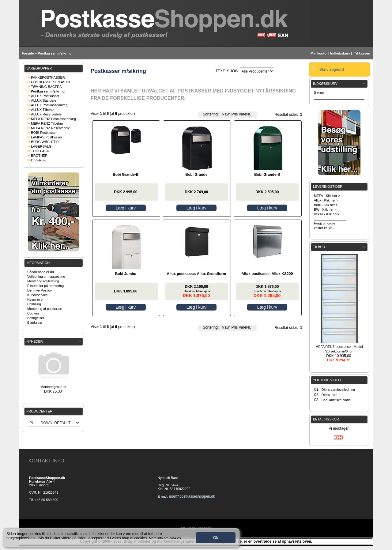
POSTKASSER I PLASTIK (51, 82)
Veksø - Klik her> (327, 214)
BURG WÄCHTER (45, 142)
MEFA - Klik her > (327, 196)
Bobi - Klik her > (326, 205)
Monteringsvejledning (43, 281)
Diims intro (330, 395)
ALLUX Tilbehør (43, 110)
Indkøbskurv (340, 53)
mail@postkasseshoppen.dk (192, 496)
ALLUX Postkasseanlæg (49, 105)
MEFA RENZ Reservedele (50, 128)
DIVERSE (38, 160)
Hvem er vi (35, 299)
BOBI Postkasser (44, 133)
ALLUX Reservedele (46, 114)
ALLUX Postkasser (45, 96)
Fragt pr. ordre (325, 223)
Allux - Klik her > (326, 200)
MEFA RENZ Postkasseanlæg (53, 119)
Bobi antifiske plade (336, 400)
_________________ (330, 219)
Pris (235, 114)
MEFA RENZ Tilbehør (47, 123)
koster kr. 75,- (324, 228)
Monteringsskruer (53, 387)
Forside (28, 53)
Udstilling (34, 304)
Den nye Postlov (40, 290)
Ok (215, 538)
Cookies (33, 313)
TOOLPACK (40, 151)
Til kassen (363, 53)
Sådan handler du (41, 272)
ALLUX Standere (44, 100)
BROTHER (39, 156)
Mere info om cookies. (165, 538)
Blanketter (35, 322)
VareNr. (245, 114)
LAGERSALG (41, 146)
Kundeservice (38, 295)
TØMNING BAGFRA (46, 87)
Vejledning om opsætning (46, 277)
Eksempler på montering (45, 286)
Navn (226, 114)
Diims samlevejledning (338, 390)
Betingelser (36, 318)
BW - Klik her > (325, 209)
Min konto (318, 53)
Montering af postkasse (45, 309)
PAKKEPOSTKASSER (48, 77)
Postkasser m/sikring (55, 53)
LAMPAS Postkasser (46, 137)
